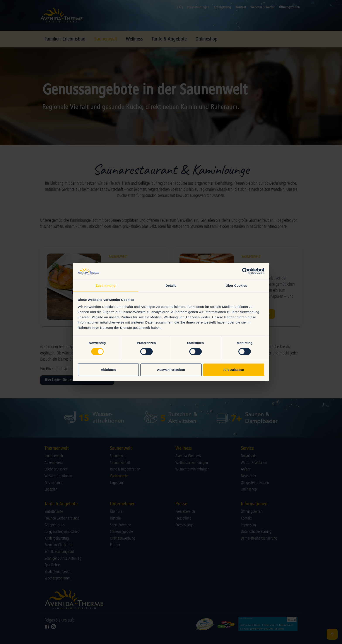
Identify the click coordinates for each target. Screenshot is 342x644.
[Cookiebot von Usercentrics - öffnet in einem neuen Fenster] (245, 271)
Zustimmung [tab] (106, 285)
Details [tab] (171, 285)
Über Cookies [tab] (236, 285)
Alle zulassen (234, 370)
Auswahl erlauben (171, 370)
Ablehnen (108, 370)
